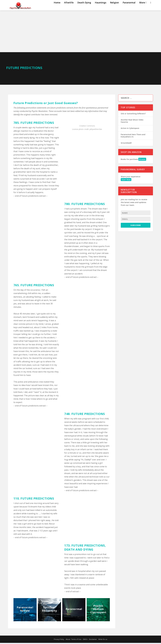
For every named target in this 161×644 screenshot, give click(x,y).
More (142, 8)
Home (57, 8)
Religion (114, 8)
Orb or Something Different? (133, 115)
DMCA (85, 640)
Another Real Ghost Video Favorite (132, 122)
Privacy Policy (59, 640)
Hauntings (101, 8)
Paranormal (129, 8)
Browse (142, 160)
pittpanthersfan (96, 130)
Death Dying (84, 8)
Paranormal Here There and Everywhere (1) (133, 137)
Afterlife (69, 8)
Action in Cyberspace (130, 129)
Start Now (126, 181)
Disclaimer (93, 640)
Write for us (103, 640)
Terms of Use (76, 640)
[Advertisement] (80, 34)
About (68, 640)
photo (81, 130)
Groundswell (126, 144)
